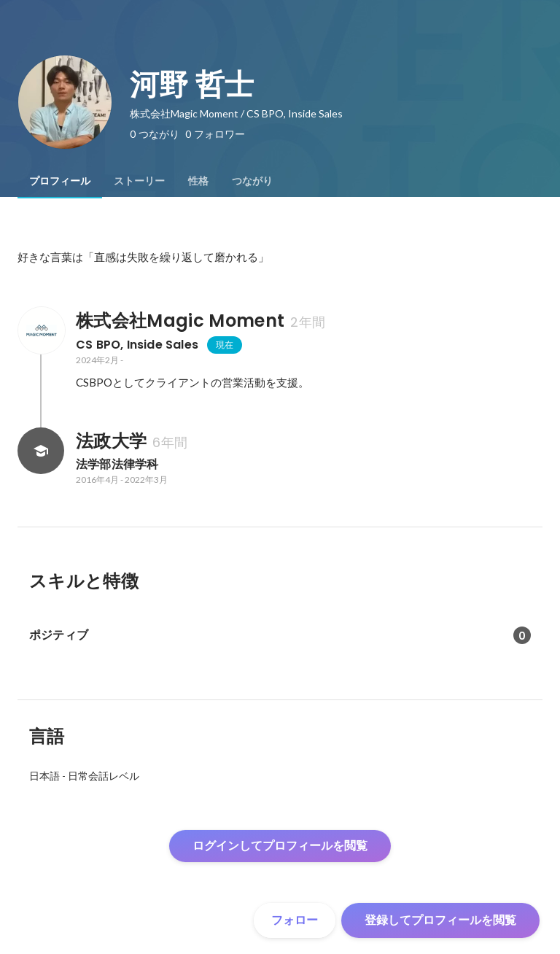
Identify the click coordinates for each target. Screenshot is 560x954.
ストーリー (139, 181)
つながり (252, 181)
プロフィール (60, 181)
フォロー (295, 920)
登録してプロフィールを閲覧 (440, 920)
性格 (198, 181)
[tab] (60, 181)
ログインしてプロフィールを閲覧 (280, 846)
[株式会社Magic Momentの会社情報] (41, 330)
